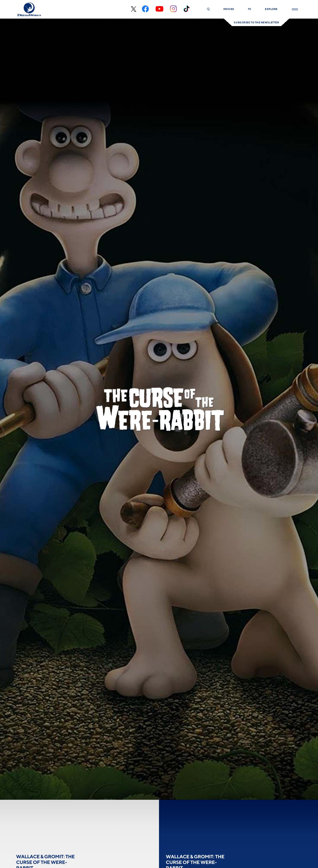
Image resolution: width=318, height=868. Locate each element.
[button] (208, 9)
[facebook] (145, 9)
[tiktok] (187, 9)
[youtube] (159, 9)
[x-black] (133, 9)
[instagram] (173, 9)
